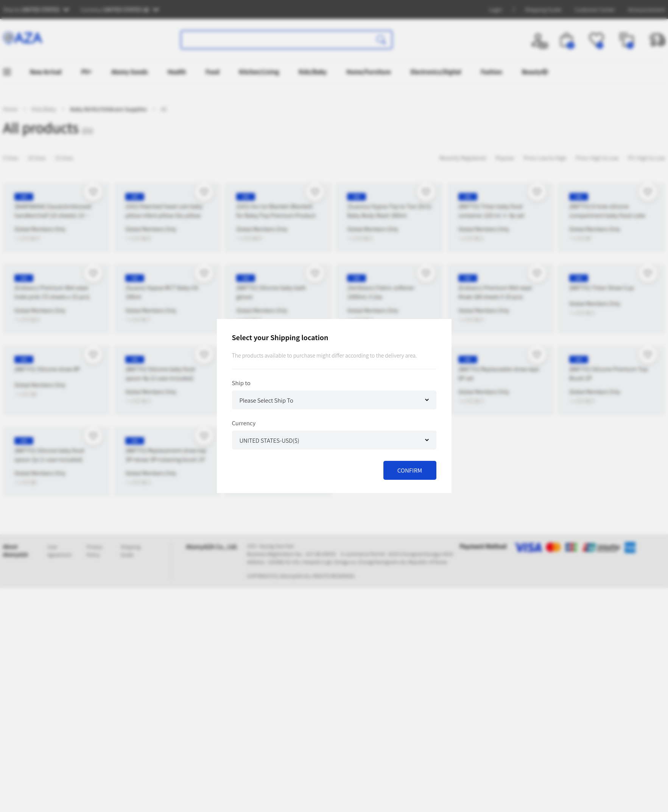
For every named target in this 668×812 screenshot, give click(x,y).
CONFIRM (410, 470)
